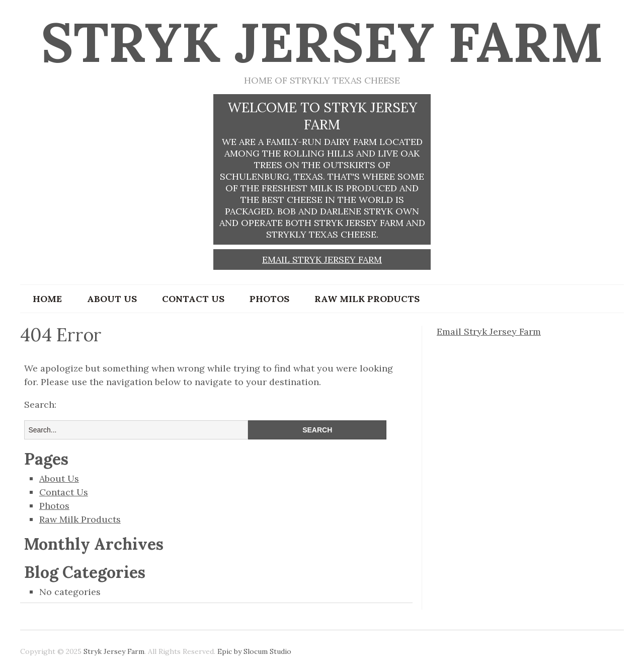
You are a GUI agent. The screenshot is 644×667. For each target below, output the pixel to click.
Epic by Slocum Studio (254, 651)
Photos (269, 299)
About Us (112, 299)
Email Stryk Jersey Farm (322, 260)
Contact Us (193, 299)
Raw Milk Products (367, 299)
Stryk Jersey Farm (322, 42)
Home (47, 299)
